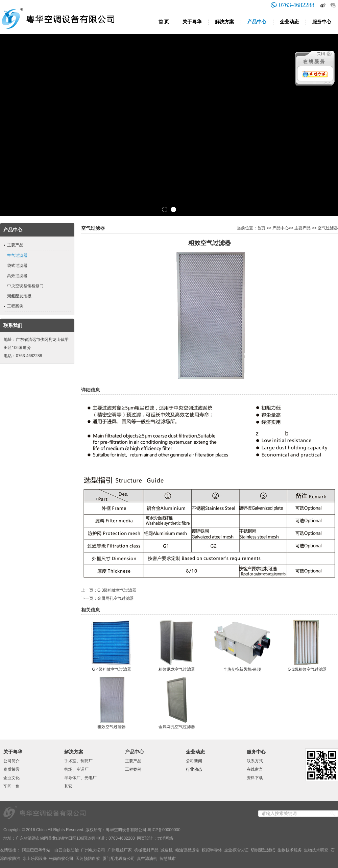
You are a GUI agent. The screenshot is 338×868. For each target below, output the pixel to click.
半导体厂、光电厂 (80, 778)
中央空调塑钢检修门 (25, 286)
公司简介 (11, 761)
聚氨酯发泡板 (19, 296)
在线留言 (255, 769)
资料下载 (255, 778)
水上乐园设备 (35, 859)
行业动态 (194, 769)
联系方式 (255, 761)
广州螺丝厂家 (120, 850)
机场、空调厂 (76, 769)
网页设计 (145, 838)
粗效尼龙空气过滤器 (177, 669)
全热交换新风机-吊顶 (242, 669)
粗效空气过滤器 (112, 727)
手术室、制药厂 (78, 761)
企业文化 (11, 778)
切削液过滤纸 (263, 850)
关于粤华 (192, 22)
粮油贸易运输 (187, 850)
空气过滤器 (17, 255)
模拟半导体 (212, 850)
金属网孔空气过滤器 (116, 598)
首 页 (164, 22)
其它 (68, 786)
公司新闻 (194, 761)
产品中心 (257, 22)
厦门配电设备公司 (119, 859)
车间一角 (11, 786)
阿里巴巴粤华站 (36, 850)
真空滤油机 (147, 859)
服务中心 (322, 22)
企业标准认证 (236, 850)
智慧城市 (168, 859)
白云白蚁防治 (67, 850)
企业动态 (289, 22)
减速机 (167, 850)
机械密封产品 (146, 850)
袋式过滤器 (17, 266)
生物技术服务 (290, 850)
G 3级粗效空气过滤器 (117, 590)
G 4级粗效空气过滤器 (111, 669)
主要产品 (15, 245)
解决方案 (224, 22)
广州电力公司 (93, 850)
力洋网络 (165, 838)
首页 (261, 228)
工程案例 (15, 306)
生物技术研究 (316, 850)
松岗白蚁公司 (61, 859)
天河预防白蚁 (88, 859)
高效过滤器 (17, 276)
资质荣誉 (11, 769)
